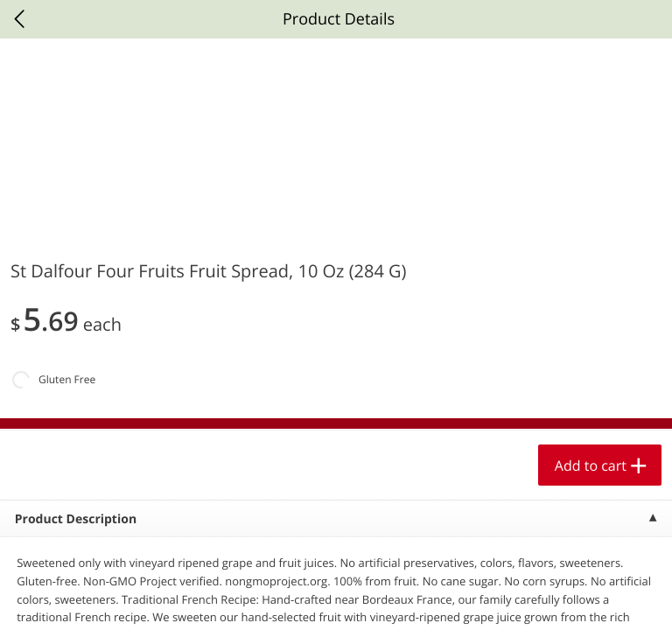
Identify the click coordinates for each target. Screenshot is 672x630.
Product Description (76, 519)
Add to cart (591, 465)
